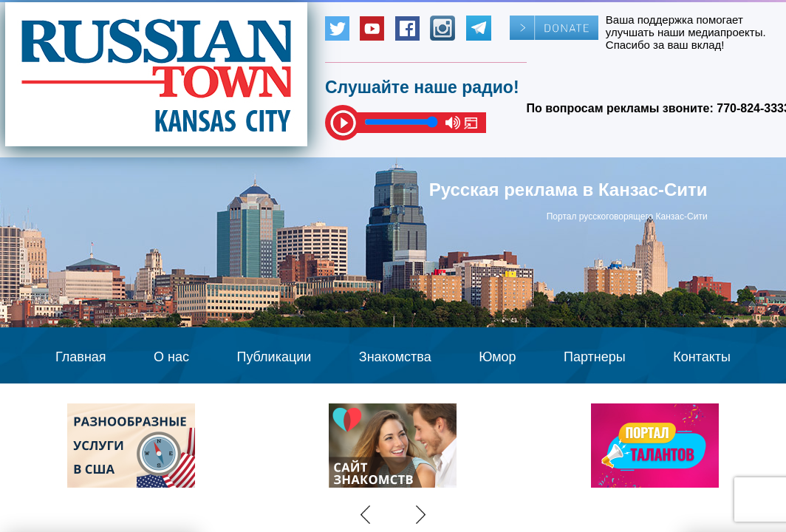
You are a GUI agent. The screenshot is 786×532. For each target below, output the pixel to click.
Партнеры (595, 357)
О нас (171, 357)
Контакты (702, 357)
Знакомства (395, 357)
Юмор (497, 357)
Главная (81, 357)
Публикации (274, 357)
